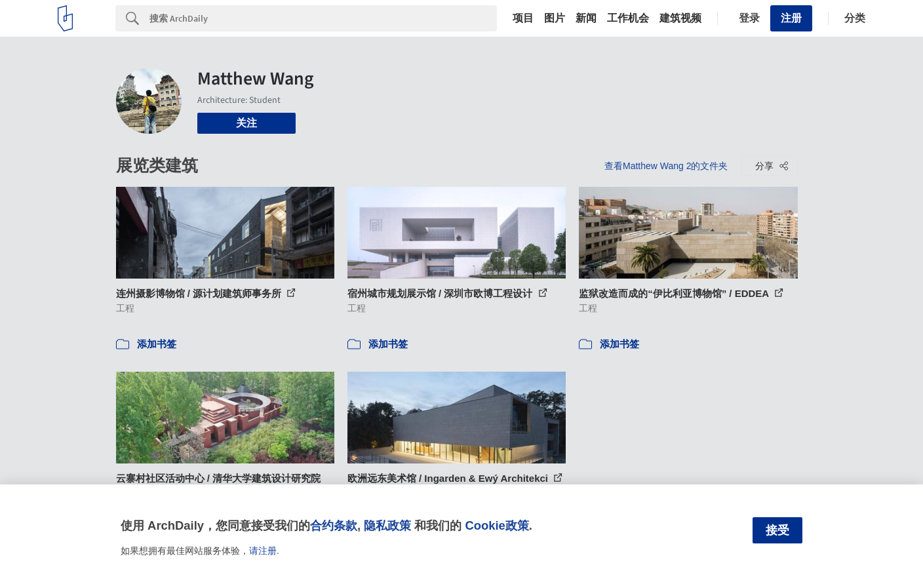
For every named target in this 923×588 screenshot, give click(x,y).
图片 (555, 18)
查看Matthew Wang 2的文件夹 (666, 166)
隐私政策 (387, 525)
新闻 (586, 18)
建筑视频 (680, 18)
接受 (777, 530)
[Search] (323, 18)
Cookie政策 (497, 525)
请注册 (263, 551)
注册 (791, 18)
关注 (246, 123)
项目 (523, 18)
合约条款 (334, 525)
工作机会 (628, 18)
